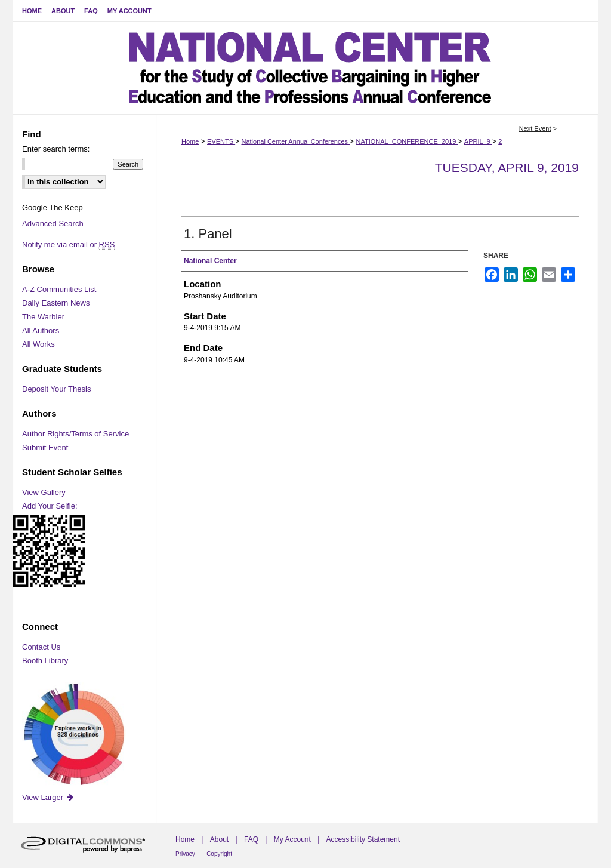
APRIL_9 (478, 141)
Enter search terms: (56, 149)
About (219, 839)
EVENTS (221, 141)
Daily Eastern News (56, 303)
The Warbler (43, 317)
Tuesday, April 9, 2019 (507, 167)
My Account (292, 839)
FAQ (251, 839)
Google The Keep (53, 207)
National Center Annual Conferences (295, 141)
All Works (38, 344)
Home (190, 141)
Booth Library (45, 661)
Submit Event (45, 447)
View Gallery (44, 492)
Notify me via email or (68, 244)
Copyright (219, 854)
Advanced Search (53, 224)
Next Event (535, 128)
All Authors (41, 330)
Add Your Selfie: (50, 506)
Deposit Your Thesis (56, 389)
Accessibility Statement (363, 839)
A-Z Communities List (59, 289)
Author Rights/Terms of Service (75, 434)
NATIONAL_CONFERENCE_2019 (407, 141)
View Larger (49, 797)
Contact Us (41, 647)
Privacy (185, 854)
